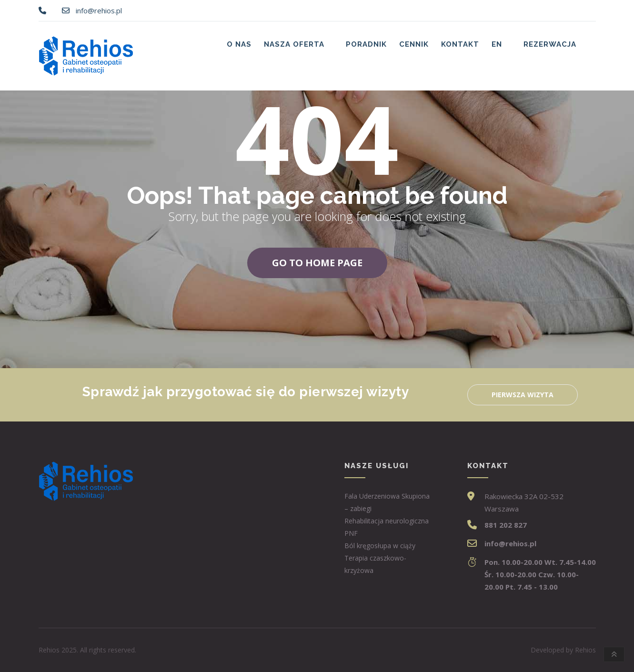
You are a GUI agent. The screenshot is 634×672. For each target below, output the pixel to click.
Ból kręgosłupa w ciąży (380, 546)
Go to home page (317, 263)
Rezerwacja (550, 44)
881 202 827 (506, 525)
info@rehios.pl (99, 10)
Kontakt (460, 44)
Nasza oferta (294, 44)
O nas (239, 44)
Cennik (414, 44)
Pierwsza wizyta (523, 395)
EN (497, 44)
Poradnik (366, 44)
